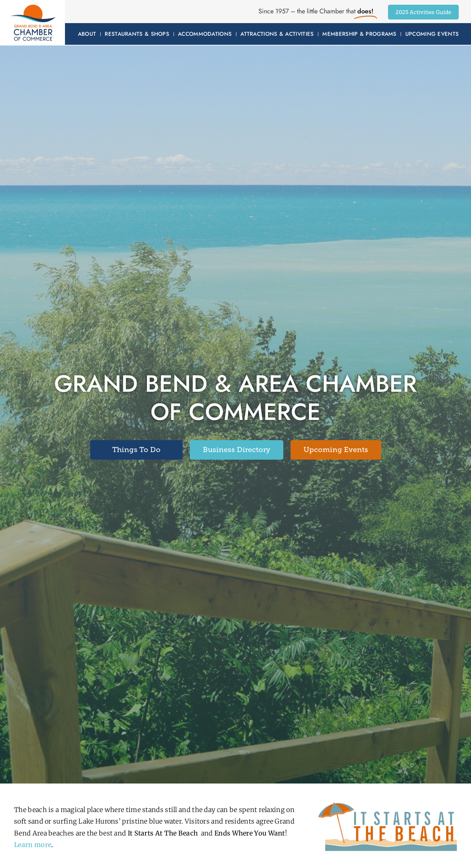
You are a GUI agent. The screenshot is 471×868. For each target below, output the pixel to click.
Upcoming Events (432, 34)
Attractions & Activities (277, 34)
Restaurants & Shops (137, 34)
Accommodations (205, 34)
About (87, 34)
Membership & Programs (359, 34)
